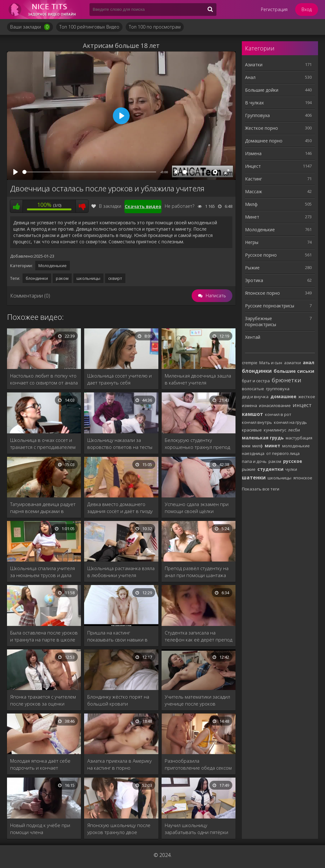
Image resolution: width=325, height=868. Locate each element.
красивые (252, 430)
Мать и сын (271, 363)
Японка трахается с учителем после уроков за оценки (43, 700)
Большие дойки (262, 90)
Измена (253, 153)
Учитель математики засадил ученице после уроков (197, 700)
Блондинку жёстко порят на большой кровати (118, 700)
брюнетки (286, 380)
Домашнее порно (264, 141)
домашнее (283, 396)
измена (249, 405)
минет (272, 446)
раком (62, 278)
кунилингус (275, 430)
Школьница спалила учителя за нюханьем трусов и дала (43, 572)
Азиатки (254, 65)
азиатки (292, 363)
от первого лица (283, 453)
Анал (250, 77)
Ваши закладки (30, 27)
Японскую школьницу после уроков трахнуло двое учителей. (119, 829)
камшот (252, 414)
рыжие (249, 469)
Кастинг (254, 179)
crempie (250, 363)
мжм (246, 446)
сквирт (115, 278)
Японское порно (262, 293)
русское (293, 461)
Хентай (253, 337)
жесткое (307, 397)
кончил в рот (278, 414)
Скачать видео (143, 206)
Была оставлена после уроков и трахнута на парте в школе (44, 636)
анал (308, 362)
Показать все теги (261, 489)
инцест (302, 405)
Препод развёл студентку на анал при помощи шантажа (197, 572)
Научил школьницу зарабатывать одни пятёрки (196, 829)
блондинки (37, 278)
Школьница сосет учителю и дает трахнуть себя (119, 379)
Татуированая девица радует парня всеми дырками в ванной (43, 508)
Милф (251, 204)
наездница (253, 453)
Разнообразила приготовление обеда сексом (198, 764)
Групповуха (257, 115)
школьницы (88, 278)
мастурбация (299, 438)
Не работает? (179, 206)
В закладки (106, 206)
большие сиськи (294, 371)
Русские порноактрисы (270, 306)
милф (258, 446)
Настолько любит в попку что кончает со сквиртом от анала (44, 379)
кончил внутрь (257, 422)
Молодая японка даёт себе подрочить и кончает (40, 764)
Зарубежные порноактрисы (261, 321)
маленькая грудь (263, 438)
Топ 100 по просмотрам (155, 27)
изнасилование (275, 405)
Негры (252, 242)
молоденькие (296, 446)
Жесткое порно (262, 128)
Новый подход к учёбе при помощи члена (40, 829)
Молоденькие (53, 266)
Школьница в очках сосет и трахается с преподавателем (43, 444)
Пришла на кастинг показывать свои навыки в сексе (117, 636)
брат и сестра (256, 381)
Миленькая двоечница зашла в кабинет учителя (198, 379)
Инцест (253, 166)
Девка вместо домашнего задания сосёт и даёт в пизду (120, 508)
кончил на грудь (290, 422)
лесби (294, 430)
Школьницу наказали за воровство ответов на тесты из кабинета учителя (120, 444)
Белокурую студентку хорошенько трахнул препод (197, 444)
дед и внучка (255, 397)
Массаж (254, 191)
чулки (291, 469)
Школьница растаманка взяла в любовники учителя (121, 572)
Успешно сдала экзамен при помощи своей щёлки (197, 508)
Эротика (254, 280)
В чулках (254, 103)
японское (303, 478)
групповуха (278, 389)
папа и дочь (254, 461)
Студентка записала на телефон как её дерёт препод (199, 636)
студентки (270, 469)
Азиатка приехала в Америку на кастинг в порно (119, 764)
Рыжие (252, 268)
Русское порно (261, 255)
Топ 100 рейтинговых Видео (89, 27)
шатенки (254, 477)
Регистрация (274, 9)
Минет (252, 217)
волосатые (253, 389)
